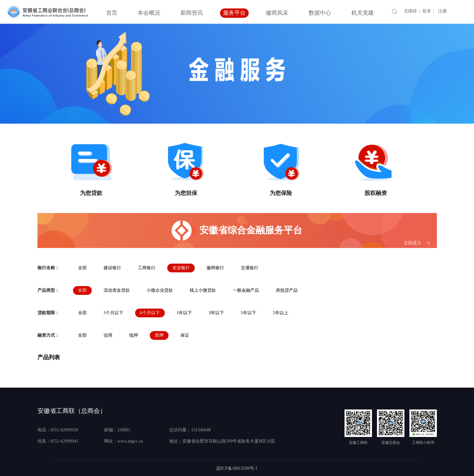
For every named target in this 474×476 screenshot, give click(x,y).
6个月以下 (150, 313)
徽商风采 (277, 13)
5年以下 (249, 313)
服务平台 (234, 13)
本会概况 (149, 13)
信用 (108, 335)
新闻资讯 (192, 13)
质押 (159, 335)
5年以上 (281, 313)
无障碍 (410, 11)
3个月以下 (113, 313)
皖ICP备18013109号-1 (237, 468)
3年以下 (216, 313)
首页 (112, 13)
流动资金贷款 (117, 290)
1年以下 (184, 313)
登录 (427, 11)
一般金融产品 (246, 290)
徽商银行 (215, 268)
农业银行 (181, 268)
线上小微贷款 (203, 290)
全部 (82, 268)
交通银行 (250, 268)
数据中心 (320, 13)
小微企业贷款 (160, 290)
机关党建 (363, 13)
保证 (185, 335)
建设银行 (112, 268)
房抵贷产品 (287, 290)
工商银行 (147, 268)
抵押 (134, 335)
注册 (442, 11)
